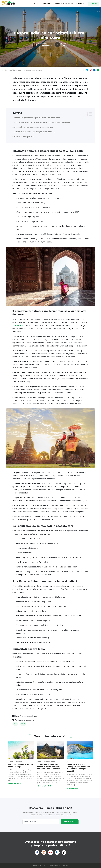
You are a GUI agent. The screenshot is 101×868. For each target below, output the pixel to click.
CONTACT (80, 4)
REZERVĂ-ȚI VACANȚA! (64, 4)
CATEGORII (46, 4)
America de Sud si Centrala (48, 762)
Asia (45, 28)
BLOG (36, 4)
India (23, 724)
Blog (10, 70)
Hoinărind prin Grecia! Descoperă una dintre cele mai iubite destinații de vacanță (79, 768)
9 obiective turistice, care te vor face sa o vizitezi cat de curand (42, 122)
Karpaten (4, 70)
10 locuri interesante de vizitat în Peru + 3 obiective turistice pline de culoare (49, 766)
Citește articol (15, 784)
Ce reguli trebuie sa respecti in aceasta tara (34, 127)
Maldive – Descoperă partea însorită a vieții (20, 765)
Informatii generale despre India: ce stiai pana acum (37, 118)
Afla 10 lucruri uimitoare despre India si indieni (35, 132)
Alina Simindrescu (45, 45)
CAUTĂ (94, 4)
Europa (70, 762)
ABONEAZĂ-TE (70, 822)
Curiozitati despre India (25, 136)
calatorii (19, 325)
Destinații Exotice (15, 762)
